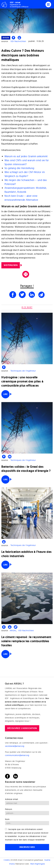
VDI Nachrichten (18, 41)
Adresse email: (12, 799)
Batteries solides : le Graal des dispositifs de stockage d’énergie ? (26, 469)
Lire (5, 394)
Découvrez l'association (22, 728)
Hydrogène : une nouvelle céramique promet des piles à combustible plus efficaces (22, 381)
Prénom (9, 809)
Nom (7, 819)
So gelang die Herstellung (19, 168)
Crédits (7, 860)
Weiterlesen (11, 265)
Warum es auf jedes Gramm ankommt (26, 156)
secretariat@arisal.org (15, 746)
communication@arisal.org (17, 755)
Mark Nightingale (38, 864)
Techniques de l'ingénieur (23, 371)
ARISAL (13, 631)
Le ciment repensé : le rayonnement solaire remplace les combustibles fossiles (26, 641)
